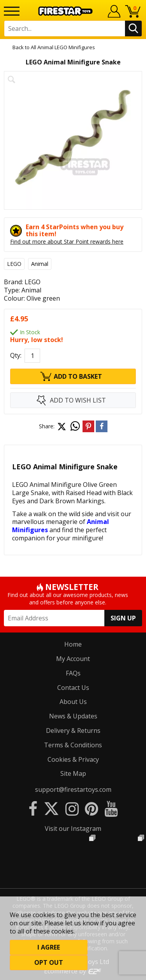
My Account (73, 659)
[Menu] (12, 11)
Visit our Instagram (73, 829)
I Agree (49, 947)
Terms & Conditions (73, 745)
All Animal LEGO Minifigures (63, 47)
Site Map (73, 773)
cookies (44, 915)
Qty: (16, 356)
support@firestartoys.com (73, 789)
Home (73, 644)
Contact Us (73, 688)
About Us (73, 702)
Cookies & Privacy (73, 759)
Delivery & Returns (73, 731)
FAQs (73, 673)
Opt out (49, 962)
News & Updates (73, 716)
